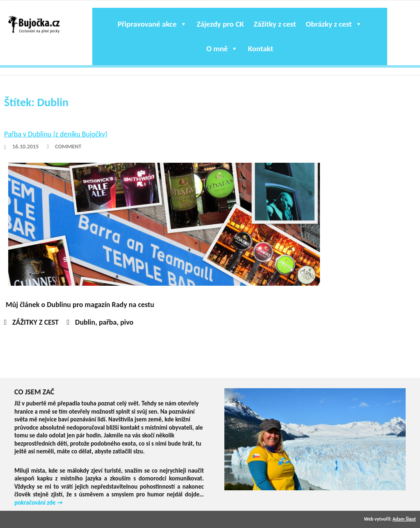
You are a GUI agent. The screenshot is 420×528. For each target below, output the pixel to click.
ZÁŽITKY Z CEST (35, 322)
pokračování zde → (39, 503)
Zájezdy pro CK (220, 24)
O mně (222, 49)
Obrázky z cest (334, 24)
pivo (127, 322)
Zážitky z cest (275, 24)
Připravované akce (152, 24)
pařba (108, 322)
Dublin (85, 322)
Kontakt (260, 49)
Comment (68, 147)
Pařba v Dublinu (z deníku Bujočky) (56, 134)
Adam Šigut (404, 519)
